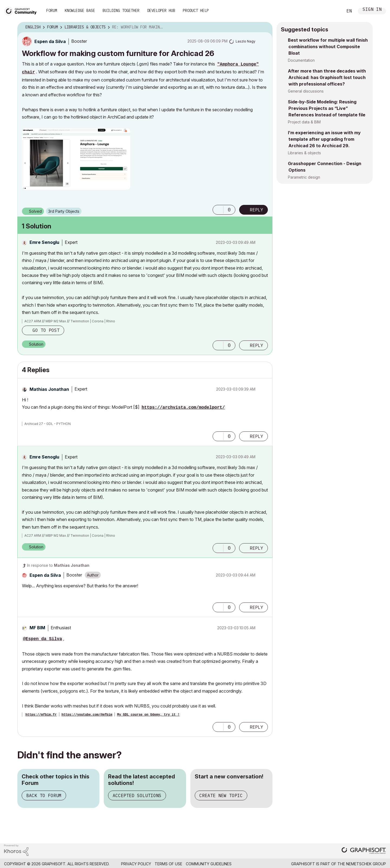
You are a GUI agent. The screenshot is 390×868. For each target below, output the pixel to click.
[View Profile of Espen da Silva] (50, 41)
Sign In (372, 10)
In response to (58, 565)
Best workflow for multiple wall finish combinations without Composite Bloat (328, 47)
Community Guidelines (209, 864)
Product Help (196, 11)
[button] (76, 159)
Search (333, 11)
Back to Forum (44, 795)
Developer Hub (161, 11)
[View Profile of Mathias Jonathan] (49, 389)
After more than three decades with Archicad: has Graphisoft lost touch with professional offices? (327, 77)
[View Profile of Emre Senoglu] (44, 242)
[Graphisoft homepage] (364, 851)
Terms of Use (168, 864)
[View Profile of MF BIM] (37, 628)
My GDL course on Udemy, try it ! (148, 715)
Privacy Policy (136, 864)
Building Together (121, 11)
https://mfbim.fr (41, 715)
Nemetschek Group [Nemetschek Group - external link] (366, 864)
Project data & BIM (304, 122)
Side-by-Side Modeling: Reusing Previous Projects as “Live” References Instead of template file (327, 108)
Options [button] (265, 27)
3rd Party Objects (64, 211)
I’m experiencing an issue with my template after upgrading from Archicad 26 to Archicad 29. (324, 139)
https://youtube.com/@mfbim (87, 715)
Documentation (301, 60)
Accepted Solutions (137, 795)
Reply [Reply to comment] (256, 345)
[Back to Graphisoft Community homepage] (22, 10)
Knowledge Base (80, 11)
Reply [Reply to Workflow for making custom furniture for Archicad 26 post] (256, 210)
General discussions (306, 91)
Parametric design (304, 177)
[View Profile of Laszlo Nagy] (246, 41)
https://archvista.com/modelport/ (183, 408)
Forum (52, 11)
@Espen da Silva (43, 639)
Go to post (46, 330)
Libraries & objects (304, 153)
